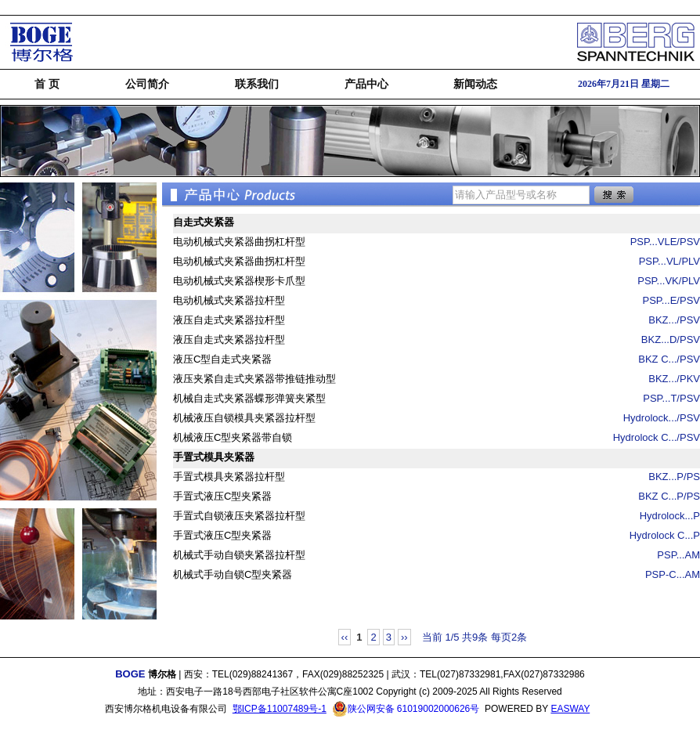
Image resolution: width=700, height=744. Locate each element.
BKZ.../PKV (674, 379)
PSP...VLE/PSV (665, 242)
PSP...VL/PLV (669, 261)
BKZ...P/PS (674, 477)
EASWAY (570, 709)
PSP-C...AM (673, 574)
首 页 (47, 84)
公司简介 (147, 84)
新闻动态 (475, 84)
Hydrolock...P (670, 516)
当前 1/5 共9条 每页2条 (474, 637)
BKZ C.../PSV (669, 359)
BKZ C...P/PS (669, 496)
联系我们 (257, 84)
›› (404, 637)
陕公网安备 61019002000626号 (406, 709)
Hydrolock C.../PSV (657, 437)
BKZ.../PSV (674, 320)
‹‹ (345, 637)
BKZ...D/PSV (671, 339)
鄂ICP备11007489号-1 (280, 709)
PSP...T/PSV (671, 398)
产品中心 (366, 84)
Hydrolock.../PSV (662, 418)
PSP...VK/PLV (669, 281)
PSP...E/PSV (671, 300)
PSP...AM (678, 555)
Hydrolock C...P (665, 535)
